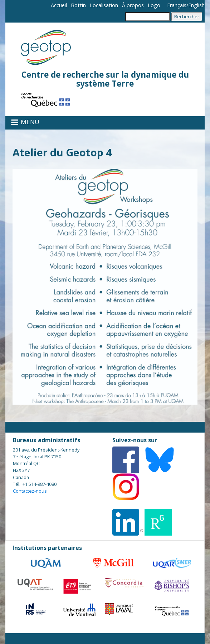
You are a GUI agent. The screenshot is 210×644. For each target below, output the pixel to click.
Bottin (78, 5)
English (196, 5)
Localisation (104, 5)
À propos (133, 5)
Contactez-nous (30, 491)
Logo (154, 5)
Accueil (59, 5)
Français (177, 5)
